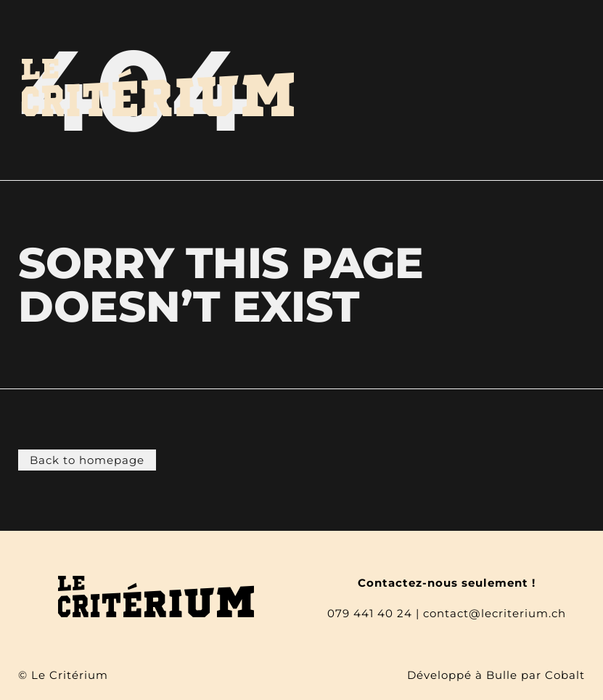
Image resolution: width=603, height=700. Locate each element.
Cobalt (565, 675)
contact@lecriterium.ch (495, 613)
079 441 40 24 (370, 613)
